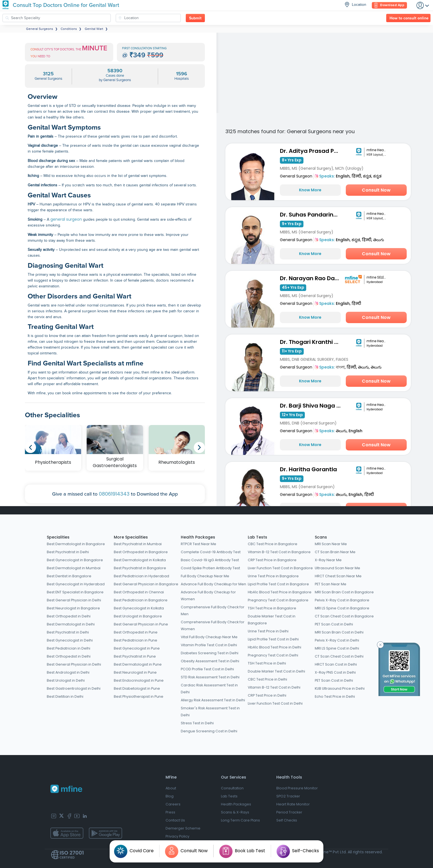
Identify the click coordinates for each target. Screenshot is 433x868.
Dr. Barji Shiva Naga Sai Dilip (312, 406)
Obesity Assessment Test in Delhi (210, 661)
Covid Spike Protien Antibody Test (210, 568)
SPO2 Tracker (288, 796)
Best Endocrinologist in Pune (139, 680)
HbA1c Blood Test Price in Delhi (275, 647)
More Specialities (131, 537)
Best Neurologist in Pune (135, 672)
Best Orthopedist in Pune (136, 632)
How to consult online (409, 18)
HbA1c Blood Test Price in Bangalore (280, 592)
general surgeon (66, 219)
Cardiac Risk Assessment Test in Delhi (209, 689)
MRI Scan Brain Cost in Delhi (339, 632)
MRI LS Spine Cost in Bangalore (342, 608)
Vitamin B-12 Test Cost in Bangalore (279, 552)
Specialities (58, 537)
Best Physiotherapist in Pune (139, 696)
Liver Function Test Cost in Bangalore (280, 568)
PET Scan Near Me (331, 584)
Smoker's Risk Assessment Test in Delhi (210, 712)
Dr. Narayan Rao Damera (312, 278)
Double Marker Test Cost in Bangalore (272, 620)
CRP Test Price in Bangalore (272, 560)
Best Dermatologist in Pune (138, 664)
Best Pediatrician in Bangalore (141, 600)
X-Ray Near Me (328, 560)
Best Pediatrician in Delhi (69, 648)
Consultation (232, 788)
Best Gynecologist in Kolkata (139, 608)
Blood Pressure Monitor (297, 788)
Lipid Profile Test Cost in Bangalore (278, 584)
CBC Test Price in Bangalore (273, 544)
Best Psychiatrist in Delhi (68, 552)
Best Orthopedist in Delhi (69, 616)
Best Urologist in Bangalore (138, 616)
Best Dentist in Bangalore (69, 576)
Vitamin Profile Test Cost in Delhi (209, 645)
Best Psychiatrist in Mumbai (138, 544)
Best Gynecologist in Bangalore (75, 560)
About (171, 788)
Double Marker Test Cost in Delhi (276, 671)
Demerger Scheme (183, 828)
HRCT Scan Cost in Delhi (336, 664)
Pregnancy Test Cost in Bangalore (278, 600)
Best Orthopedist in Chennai (139, 592)
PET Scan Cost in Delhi (334, 624)
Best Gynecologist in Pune (137, 648)
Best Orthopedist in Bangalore (141, 552)
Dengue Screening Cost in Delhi (209, 731)
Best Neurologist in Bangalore (73, 608)
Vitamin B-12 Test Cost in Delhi (274, 687)
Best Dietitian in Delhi (65, 696)
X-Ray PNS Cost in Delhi (335, 672)
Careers (173, 804)
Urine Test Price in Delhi (268, 631)
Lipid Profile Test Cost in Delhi (273, 639)
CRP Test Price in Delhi (267, 695)
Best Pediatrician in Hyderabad (141, 576)
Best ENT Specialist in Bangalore (75, 592)
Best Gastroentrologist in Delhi (74, 688)
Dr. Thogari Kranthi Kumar (312, 342)
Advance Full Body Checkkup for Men (213, 584)
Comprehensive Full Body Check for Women (213, 625)
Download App (389, 5)
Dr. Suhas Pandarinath (312, 215)
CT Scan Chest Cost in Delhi (339, 656)
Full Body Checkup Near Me (205, 576)
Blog (170, 796)
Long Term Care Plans (240, 820)
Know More (310, 190)
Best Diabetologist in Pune (137, 688)
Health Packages (198, 537)
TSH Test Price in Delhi (267, 663)
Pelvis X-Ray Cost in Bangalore (342, 600)
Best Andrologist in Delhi (68, 672)
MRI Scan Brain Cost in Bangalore (344, 592)
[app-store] (67, 833)
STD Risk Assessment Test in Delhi (210, 677)
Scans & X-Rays (235, 812)
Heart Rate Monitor (293, 804)
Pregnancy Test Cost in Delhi (273, 655)
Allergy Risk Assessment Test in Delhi (213, 700)
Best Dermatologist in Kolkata (140, 560)
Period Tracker (289, 812)
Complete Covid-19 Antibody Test (211, 552)
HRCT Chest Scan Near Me (338, 576)
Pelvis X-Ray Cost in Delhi (337, 640)
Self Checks (287, 820)
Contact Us (175, 820)
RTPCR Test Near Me (199, 544)
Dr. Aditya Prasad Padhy (312, 151)
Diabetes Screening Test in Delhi (210, 653)
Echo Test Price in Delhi (335, 696)
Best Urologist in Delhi (66, 680)
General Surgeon (296, 176)
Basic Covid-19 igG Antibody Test (210, 560)
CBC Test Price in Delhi (267, 679)
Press (170, 812)
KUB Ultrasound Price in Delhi (340, 688)
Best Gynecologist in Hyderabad (76, 584)
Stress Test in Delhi (197, 723)
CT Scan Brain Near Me (335, 552)
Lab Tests (257, 537)
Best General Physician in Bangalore (146, 584)
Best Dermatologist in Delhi (71, 624)
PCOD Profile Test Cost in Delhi (207, 669)
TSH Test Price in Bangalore (272, 608)
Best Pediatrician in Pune (136, 640)
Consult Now (376, 190)
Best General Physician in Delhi (74, 600)
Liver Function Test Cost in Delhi (275, 703)
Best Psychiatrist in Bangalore (140, 568)
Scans (321, 537)
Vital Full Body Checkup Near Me (209, 637)
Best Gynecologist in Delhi (70, 640)
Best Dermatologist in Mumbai (74, 568)
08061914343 (114, 494)
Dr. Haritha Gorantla (308, 469)
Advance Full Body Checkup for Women (208, 596)
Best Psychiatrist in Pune (135, 656)
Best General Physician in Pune (141, 624)
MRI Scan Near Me (331, 544)
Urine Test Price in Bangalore (273, 576)
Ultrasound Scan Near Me (337, 568)
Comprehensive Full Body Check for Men (213, 611)
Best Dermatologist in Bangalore (76, 544)
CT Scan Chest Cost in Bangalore (344, 616)
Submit (195, 18)
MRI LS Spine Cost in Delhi (337, 648)
